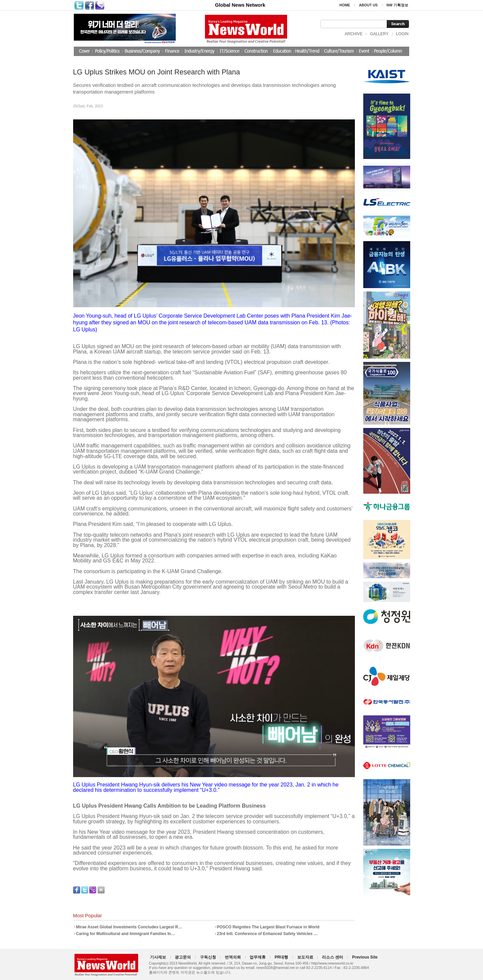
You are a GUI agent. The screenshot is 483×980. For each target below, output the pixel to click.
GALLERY (379, 34)
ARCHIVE (353, 34)
